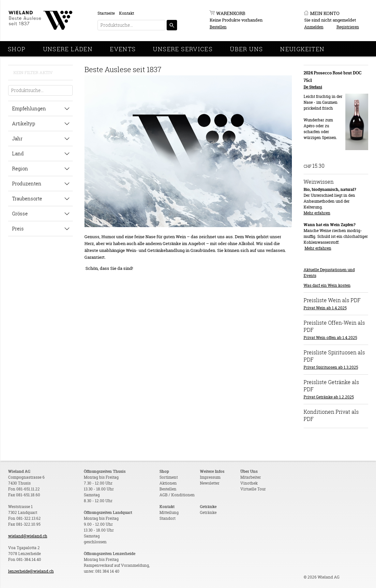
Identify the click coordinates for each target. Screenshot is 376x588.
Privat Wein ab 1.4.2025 (325, 308)
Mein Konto (325, 13)
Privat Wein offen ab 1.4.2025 (330, 338)
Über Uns (246, 49)
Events (123, 49)
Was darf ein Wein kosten (327, 285)
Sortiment (169, 477)
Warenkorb (231, 13)
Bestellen (218, 27)
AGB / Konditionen (177, 495)
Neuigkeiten (302, 49)
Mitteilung (169, 512)
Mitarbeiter (251, 477)
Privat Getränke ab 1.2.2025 (329, 397)
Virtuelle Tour (253, 489)
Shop (17, 49)
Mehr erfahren (317, 213)
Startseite (106, 13)
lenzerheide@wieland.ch (31, 571)
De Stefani (313, 87)
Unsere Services (183, 49)
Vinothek (249, 483)
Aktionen (168, 483)
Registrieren (348, 27)
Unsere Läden (68, 49)
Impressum (210, 477)
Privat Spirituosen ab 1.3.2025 (331, 367)
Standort (167, 518)
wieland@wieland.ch (28, 536)
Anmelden (314, 27)
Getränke (208, 512)
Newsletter (210, 483)
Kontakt (127, 13)
